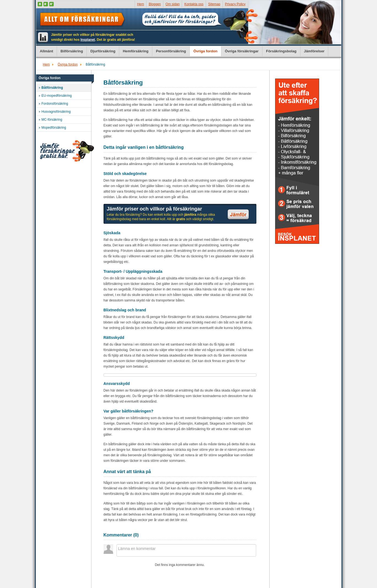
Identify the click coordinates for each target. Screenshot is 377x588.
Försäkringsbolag (281, 51)
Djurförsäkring (103, 51)
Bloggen (155, 4)
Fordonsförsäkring (55, 104)
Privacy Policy (235, 4)
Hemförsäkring (136, 51)
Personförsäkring (171, 51)
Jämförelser (314, 51)
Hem (141, 4)
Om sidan (173, 4)
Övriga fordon (205, 51)
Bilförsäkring (72, 51)
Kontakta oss (194, 4)
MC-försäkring (52, 120)
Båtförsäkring (52, 88)
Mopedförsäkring (54, 128)
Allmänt (47, 51)
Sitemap (214, 4)
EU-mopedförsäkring (57, 96)
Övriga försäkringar (242, 51)
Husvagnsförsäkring (56, 112)
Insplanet (88, 40)
